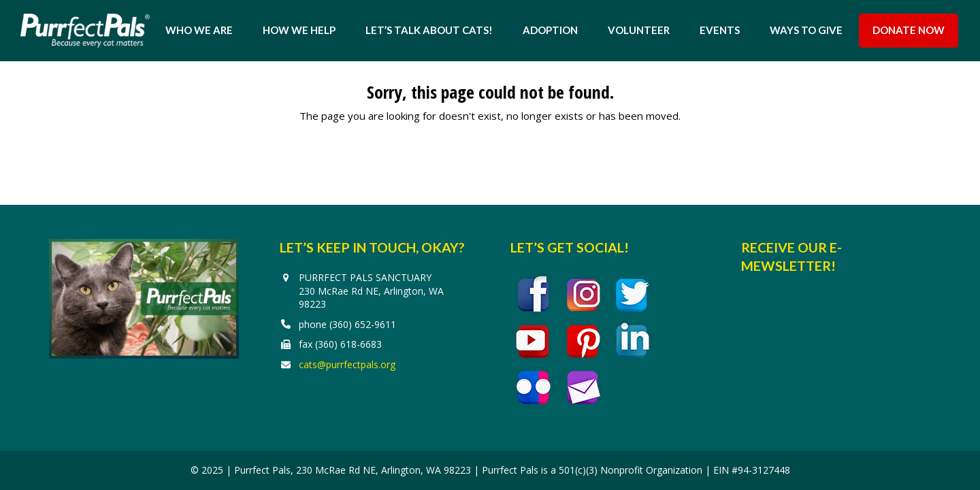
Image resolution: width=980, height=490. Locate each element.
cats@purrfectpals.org (347, 364)
